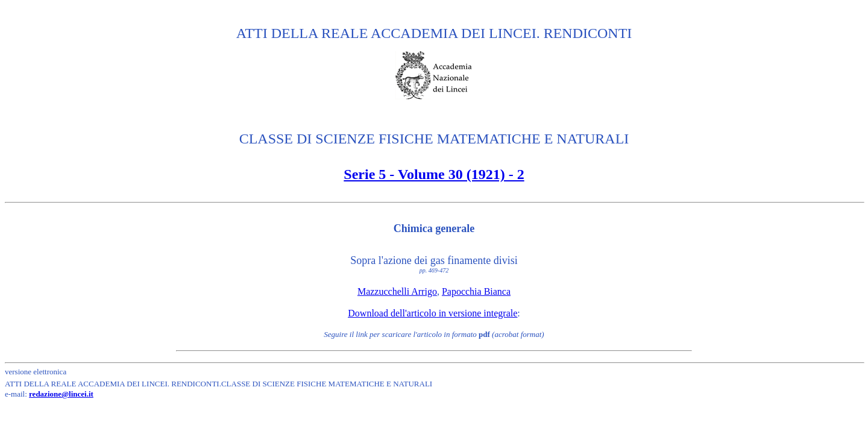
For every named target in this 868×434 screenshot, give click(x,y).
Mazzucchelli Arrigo (397, 291)
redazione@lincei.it (61, 394)
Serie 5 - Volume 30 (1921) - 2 (434, 174)
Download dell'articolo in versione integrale (432, 313)
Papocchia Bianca (476, 291)
